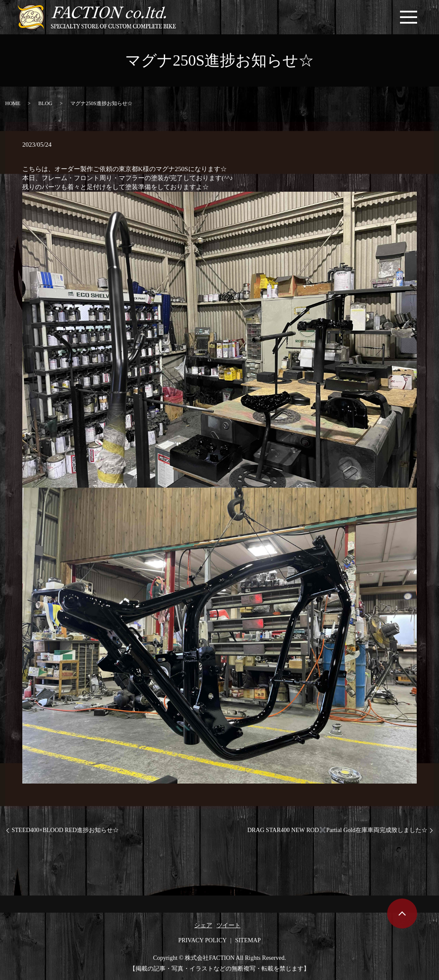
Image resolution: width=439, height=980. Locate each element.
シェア (203, 925)
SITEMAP (248, 940)
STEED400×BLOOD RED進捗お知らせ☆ (65, 830)
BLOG (45, 103)
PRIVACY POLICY (203, 940)
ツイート (229, 925)
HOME (13, 103)
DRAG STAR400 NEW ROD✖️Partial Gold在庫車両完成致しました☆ (337, 830)
